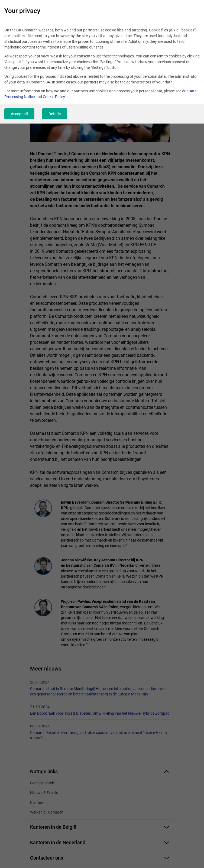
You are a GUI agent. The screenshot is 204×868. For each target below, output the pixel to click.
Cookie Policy (54, 97)
